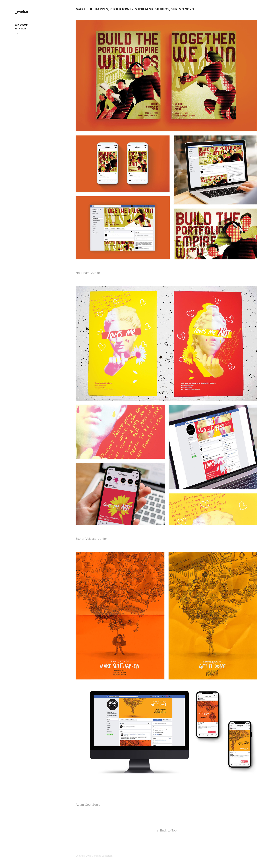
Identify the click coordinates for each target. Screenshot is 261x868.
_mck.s (22, 12)
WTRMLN (20, 29)
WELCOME (21, 25)
